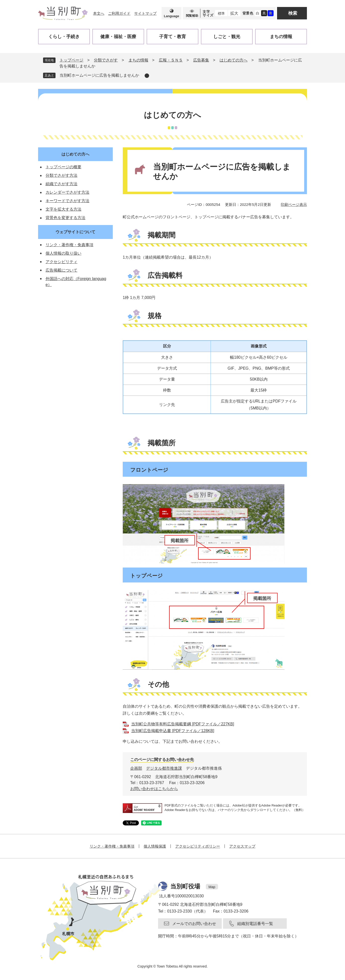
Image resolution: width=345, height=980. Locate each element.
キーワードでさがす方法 (67, 201)
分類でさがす (106, 60)
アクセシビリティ (61, 262)
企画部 (136, 768)
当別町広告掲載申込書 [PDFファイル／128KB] (173, 731)
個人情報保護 (155, 846)
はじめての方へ (233, 60)
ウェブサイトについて (75, 232)
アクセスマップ (242, 846)
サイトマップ (145, 13)
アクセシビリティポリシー (198, 846)
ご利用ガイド (119, 13)
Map (212, 887)
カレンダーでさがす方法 (67, 192)
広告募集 (201, 60)
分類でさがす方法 (61, 175)
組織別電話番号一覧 (255, 924)
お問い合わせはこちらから (154, 789)
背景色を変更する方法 (65, 218)
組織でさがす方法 (61, 184)
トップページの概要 (63, 167)
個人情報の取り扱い (63, 253)
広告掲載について (61, 270)
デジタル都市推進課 (164, 768)
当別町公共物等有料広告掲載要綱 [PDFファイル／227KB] (183, 724)
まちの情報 (138, 60)
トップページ (71, 60)
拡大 (234, 13)
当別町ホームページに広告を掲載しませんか (99, 75)
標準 (221, 13)
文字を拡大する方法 (63, 209)
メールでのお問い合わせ (194, 924)
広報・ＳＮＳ (171, 60)
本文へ (99, 13)
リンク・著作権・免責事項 (69, 245)
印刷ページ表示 (294, 204)
